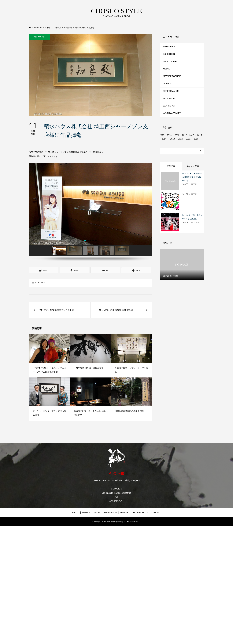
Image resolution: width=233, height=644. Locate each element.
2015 (199, 135)
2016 (192, 135)
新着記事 (171, 166)
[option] (182, 265)
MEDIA (166, 69)
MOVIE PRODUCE (172, 76)
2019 (169, 135)
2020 (162, 135)
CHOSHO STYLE (140, 512)
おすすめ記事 (193, 166)
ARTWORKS (39, 37)
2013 (172, 139)
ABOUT (75, 512)
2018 (177, 135)
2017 (184, 135)
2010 (196, 139)
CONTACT (157, 512)
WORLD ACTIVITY (172, 113)
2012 (180, 139)
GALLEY (124, 512)
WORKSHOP (169, 106)
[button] (26, 204)
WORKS (86, 512)
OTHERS (167, 84)
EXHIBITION (169, 54)
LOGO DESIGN (170, 61)
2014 (164, 139)
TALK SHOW (169, 98)
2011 (188, 139)
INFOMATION (110, 512)
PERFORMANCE (171, 91)
